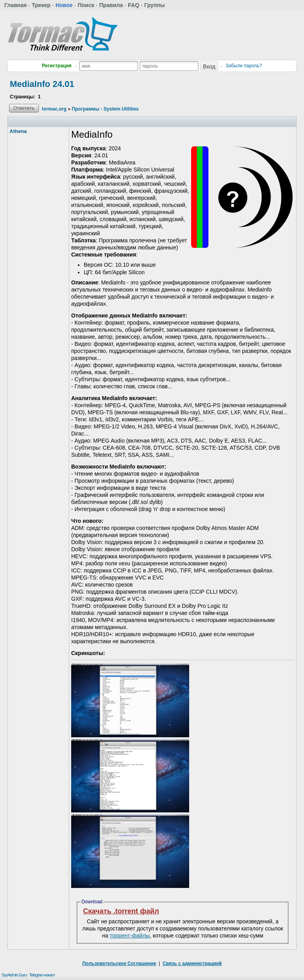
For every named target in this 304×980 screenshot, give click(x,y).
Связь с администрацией (192, 963)
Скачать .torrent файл (121, 911)
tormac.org (54, 109)
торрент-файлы (130, 936)
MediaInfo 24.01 (42, 84)
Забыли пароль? (244, 66)
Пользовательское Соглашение (119, 963)
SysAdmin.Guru (14, 975)
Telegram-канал (42, 975)
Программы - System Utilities (105, 109)
